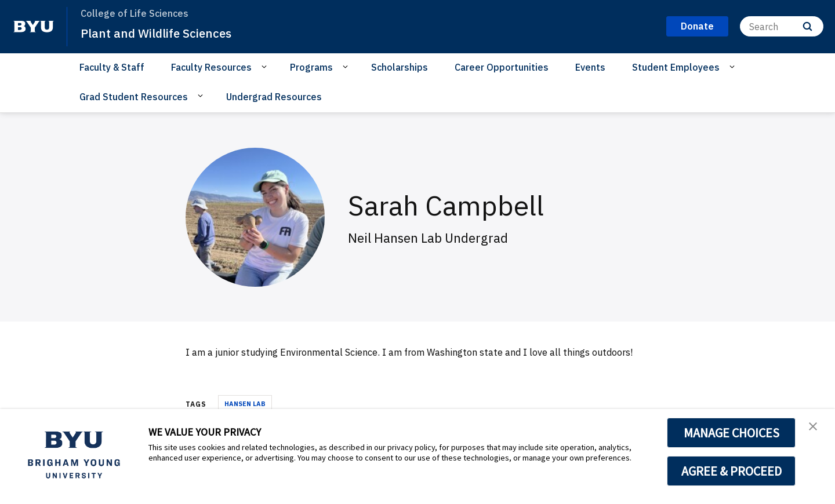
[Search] (782, 26)
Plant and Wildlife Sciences (168, 32)
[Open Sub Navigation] (266, 67)
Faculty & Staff (112, 67)
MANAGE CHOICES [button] (731, 433)
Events (590, 67)
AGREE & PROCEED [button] (731, 471)
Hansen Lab (245, 404)
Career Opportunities (502, 67)
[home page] (34, 27)
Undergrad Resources (274, 97)
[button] (816, 430)
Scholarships (400, 67)
